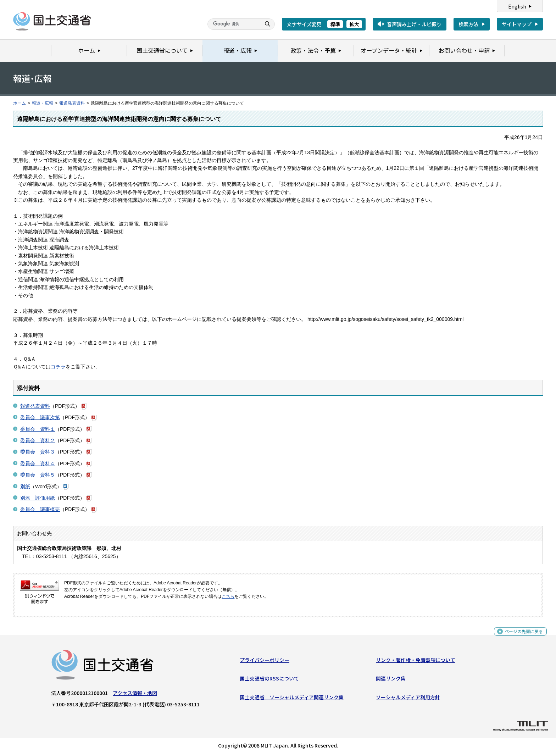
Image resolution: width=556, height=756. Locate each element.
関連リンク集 (391, 680)
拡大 (354, 24)
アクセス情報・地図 (135, 695)
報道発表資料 (72, 103)
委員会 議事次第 (40, 417)
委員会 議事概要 (40, 509)
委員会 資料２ (38, 440)
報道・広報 (43, 103)
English (517, 6)
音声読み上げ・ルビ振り (414, 24)
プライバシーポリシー (265, 662)
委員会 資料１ (38, 429)
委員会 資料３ (38, 452)
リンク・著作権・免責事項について (416, 662)
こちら (228, 596)
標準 (335, 24)
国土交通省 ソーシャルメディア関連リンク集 (292, 699)
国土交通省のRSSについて (269, 680)
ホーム (20, 103)
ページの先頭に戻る (521, 636)
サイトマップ (517, 24)
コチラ (58, 367)
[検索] (233, 24)
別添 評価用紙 (38, 498)
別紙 (25, 487)
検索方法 (468, 24)
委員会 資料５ (38, 475)
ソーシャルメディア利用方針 (408, 699)
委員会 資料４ (38, 463)
